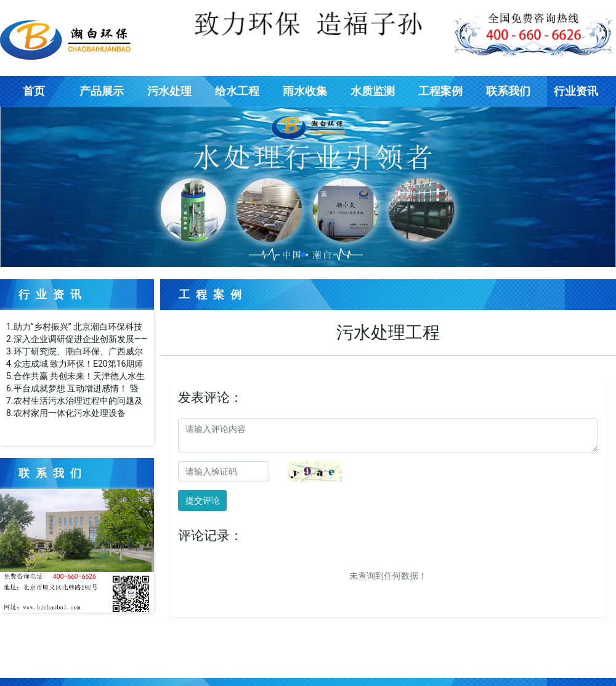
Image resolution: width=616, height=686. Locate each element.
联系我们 (508, 91)
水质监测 (373, 91)
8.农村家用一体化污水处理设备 (66, 413)
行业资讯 (576, 91)
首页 (34, 91)
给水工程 (237, 91)
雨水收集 (305, 91)
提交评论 (203, 500)
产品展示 (102, 91)
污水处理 (169, 91)
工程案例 (440, 91)
